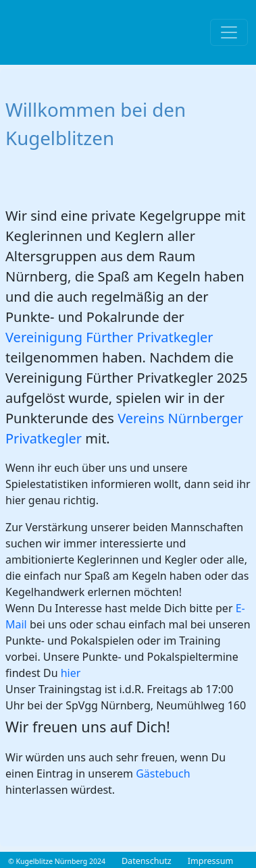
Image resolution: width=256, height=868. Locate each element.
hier (71, 673)
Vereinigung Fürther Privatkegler (109, 337)
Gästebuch (163, 774)
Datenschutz (147, 861)
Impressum (210, 861)
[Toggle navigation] (229, 32)
